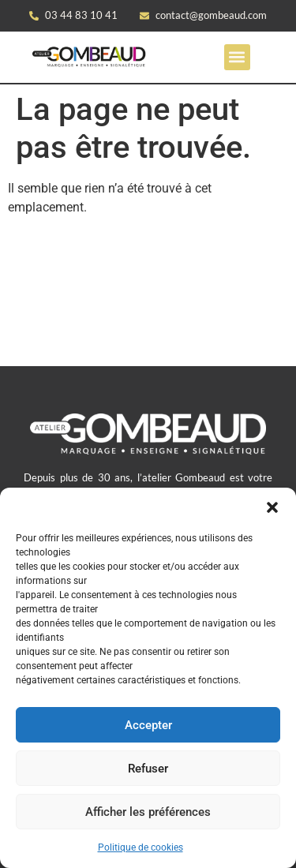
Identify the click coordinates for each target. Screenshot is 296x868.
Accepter (148, 725)
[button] (272, 507)
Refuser (148, 769)
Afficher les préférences (148, 812)
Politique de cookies (141, 847)
